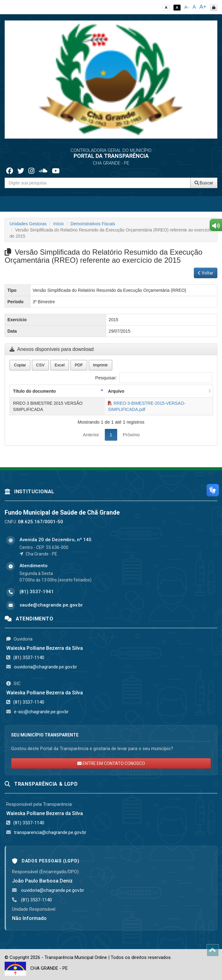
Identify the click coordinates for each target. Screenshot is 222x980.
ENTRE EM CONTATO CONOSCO (111, 763)
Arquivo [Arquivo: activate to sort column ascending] (116, 391)
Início (59, 224)
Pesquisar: (154, 378)
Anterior (91, 435)
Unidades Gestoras (28, 224)
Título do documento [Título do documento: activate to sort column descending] (34, 391)
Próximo (131, 435)
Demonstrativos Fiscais (93, 224)
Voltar (206, 273)
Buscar (204, 183)
